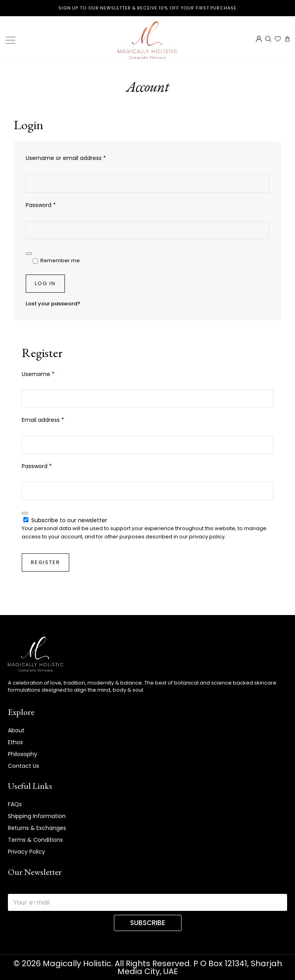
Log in (45, 283)
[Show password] (29, 254)
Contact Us (24, 766)
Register (45, 562)
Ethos (15, 742)
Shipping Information (37, 816)
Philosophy (23, 754)
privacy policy (207, 537)
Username (50, 374)
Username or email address (78, 158)
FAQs (15, 804)
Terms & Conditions (35, 840)
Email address (55, 420)
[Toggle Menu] (12, 40)
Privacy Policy (26, 852)
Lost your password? (53, 304)
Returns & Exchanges (37, 828)
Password (53, 205)
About (16, 730)
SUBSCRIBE (148, 923)
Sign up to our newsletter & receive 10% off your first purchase (147, 8)
